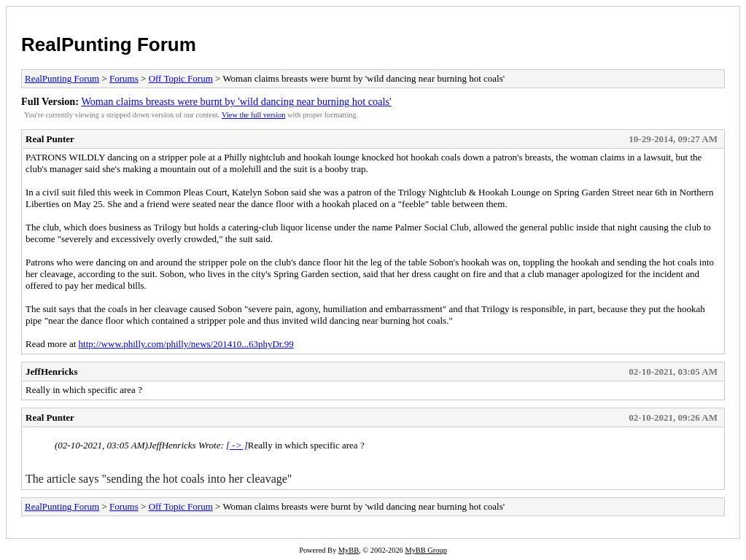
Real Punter (50, 139)
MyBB (349, 550)
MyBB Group (426, 550)
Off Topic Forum (181, 78)
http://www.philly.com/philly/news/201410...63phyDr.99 (186, 344)
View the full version (253, 115)
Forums (124, 78)
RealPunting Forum (109, 44)
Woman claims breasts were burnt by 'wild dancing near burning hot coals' (236, 101)
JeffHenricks (51, 372)
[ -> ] (237, 445)
